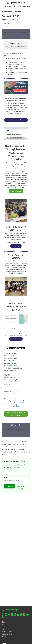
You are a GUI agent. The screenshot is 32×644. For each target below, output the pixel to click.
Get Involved (17, 6)
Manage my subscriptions (21, 488)
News (28, 6)
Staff (3, 629)
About (4, 6)
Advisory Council (7, 632)
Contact (4, 624)
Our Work (10, 6)
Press (3, 639)
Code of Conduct (7, 634)
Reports (4, 636)
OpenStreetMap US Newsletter (11, 11)
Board (3, 627)
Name (5, 471)
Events (24, 6)
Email (5, 478)
